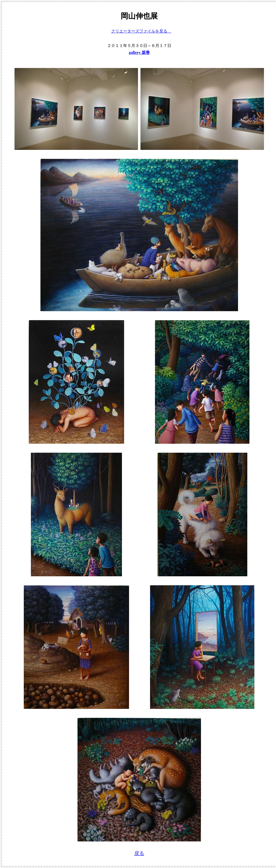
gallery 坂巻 (139, 52)
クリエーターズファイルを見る (141, 31)
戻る (139, 853)
